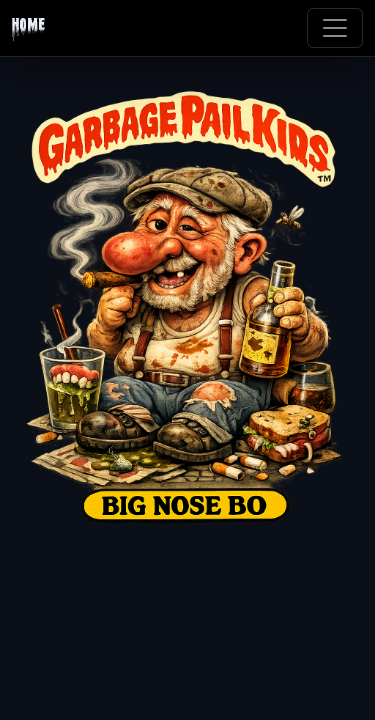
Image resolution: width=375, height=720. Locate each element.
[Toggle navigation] (335, 28)
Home (28, 28)
